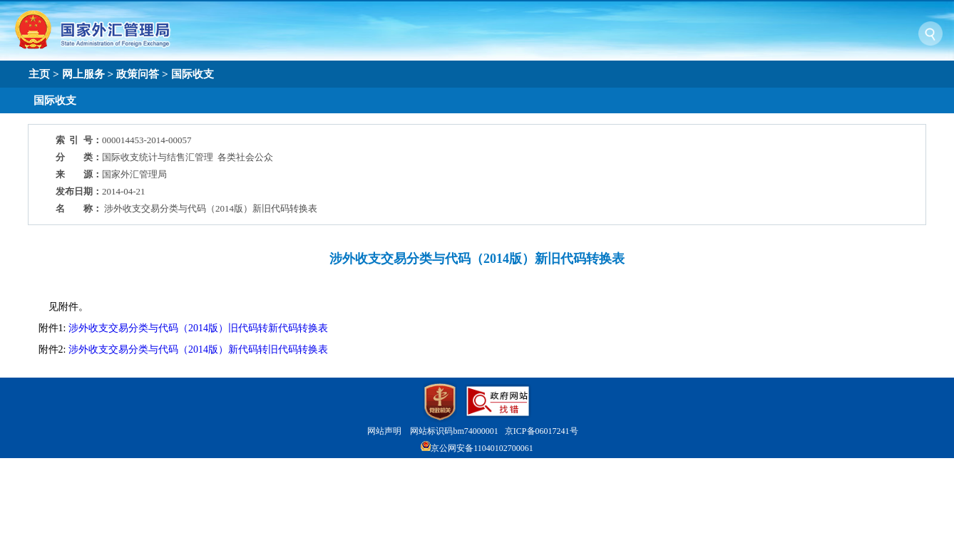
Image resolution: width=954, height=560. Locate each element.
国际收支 (193, 74)
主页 (39, 74)
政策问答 (138, 74)
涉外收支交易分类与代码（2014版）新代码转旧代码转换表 (198, 349)
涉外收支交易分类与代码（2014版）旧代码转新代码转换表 (198, 328)
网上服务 (83, 74)
